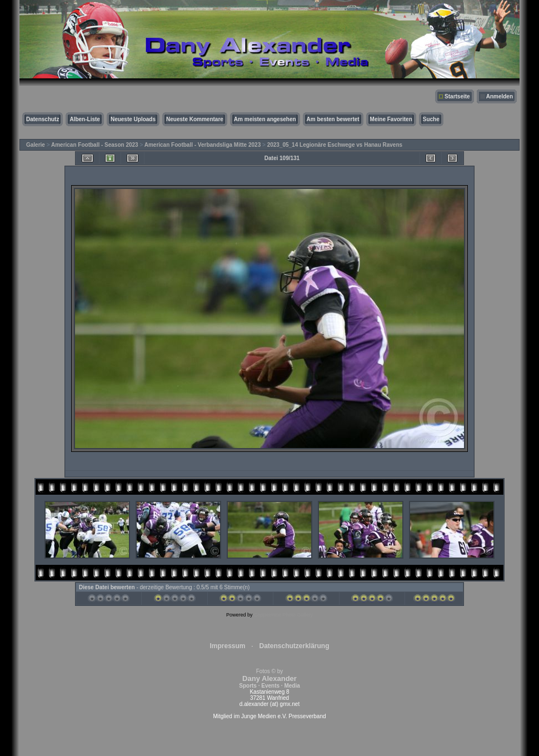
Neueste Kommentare (195, 119)
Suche (431, 119)
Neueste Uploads (133, 119)
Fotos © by (269, 678)
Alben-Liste (84, 119)
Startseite (457, 96)
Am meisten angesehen (265, 119)
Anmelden (500, 96)
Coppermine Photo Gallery (283, 615)
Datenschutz (43, 119)
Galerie (36, 145)
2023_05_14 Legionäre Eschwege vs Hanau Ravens (335, 145)
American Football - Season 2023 (95, 145)
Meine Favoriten (391, 119)
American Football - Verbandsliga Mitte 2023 (203, 145)
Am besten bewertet (333, 119)
